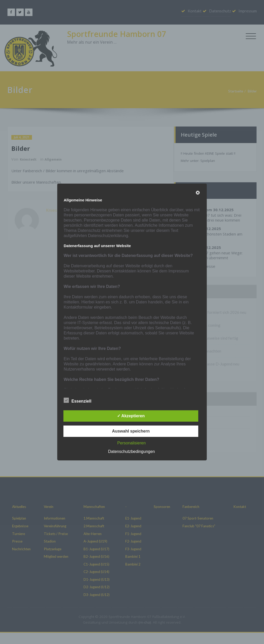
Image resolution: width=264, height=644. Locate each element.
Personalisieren (131, 443)
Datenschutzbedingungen (131, 451)
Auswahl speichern (131, 431)
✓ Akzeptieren (131, 416)
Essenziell (77, 400)
